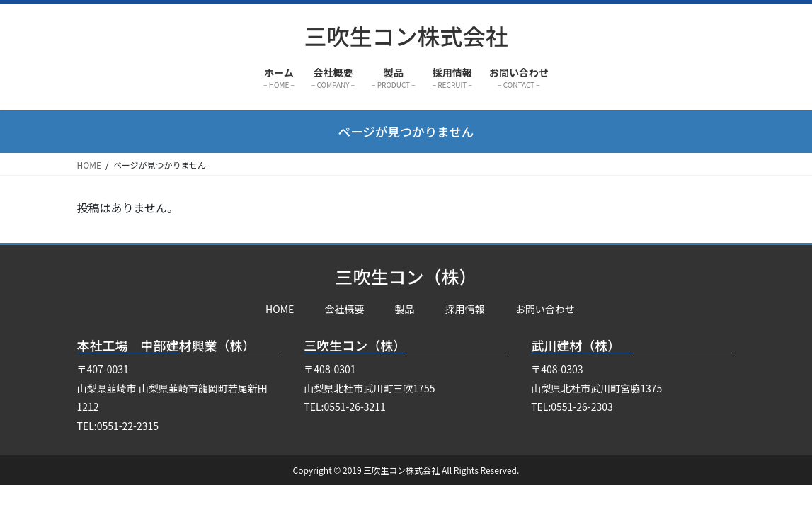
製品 (405, 309)
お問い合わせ (545, 309)
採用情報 (465, 309)
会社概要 (344, 309)
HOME (280, 309)
